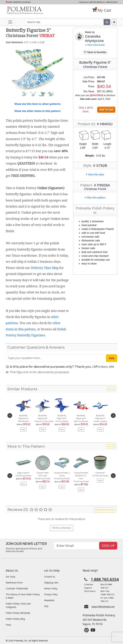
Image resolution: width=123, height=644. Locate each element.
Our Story (11, 577)
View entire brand (95, 45)
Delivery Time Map (45, 268)
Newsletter (49, 600)
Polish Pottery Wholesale (18, 613)
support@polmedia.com (103, 607)
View (23, 429)
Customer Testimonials (17, 589)
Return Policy (51, 589)
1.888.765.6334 (110, 2)
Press (8, 625)
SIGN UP (108, 546)
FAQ (46, 606)
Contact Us (50, 577)
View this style (95, 175)
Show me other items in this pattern (37, 111)
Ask (112, 358)
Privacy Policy (51, 594)
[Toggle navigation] (10, 22)
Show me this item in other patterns (37, 104)
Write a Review (62, 528)
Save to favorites (95, 52)
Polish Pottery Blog (15, 619)
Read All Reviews (105, 510)
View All (111, 389)
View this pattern (95, 198)
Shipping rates (51, 583)
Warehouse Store (14, 583)
